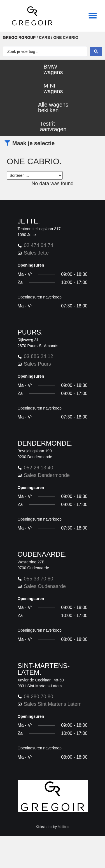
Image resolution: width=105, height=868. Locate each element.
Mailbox (63, 827)
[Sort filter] (35, 175)
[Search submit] (96, 51)
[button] (93, 16)
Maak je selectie (33, 143)
